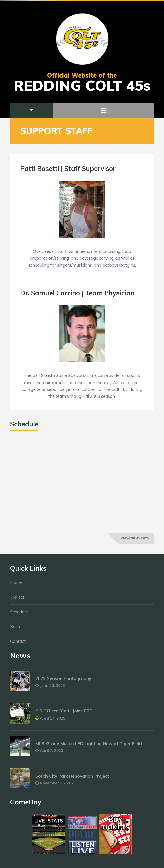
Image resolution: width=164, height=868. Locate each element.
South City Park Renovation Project (72, 778)
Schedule (19, 614)
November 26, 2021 (58, 785)
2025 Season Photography (63, 681)
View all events (135, 538)
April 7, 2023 (52, 753)
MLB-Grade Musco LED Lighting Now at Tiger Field (89, 746)
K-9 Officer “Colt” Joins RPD (64, 713)
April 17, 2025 (53, 720)
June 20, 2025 (52, 688)
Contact (18, 643)
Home (16, 585)
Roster (17, 629)
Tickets (17, 599)
